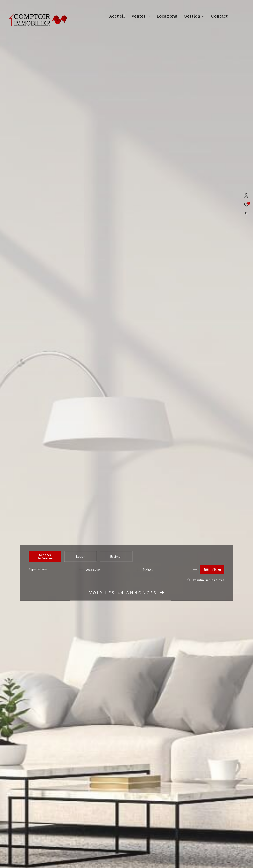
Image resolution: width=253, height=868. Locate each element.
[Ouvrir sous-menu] (149, 16)
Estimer (116, 556)
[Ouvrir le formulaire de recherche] (212, 569)
